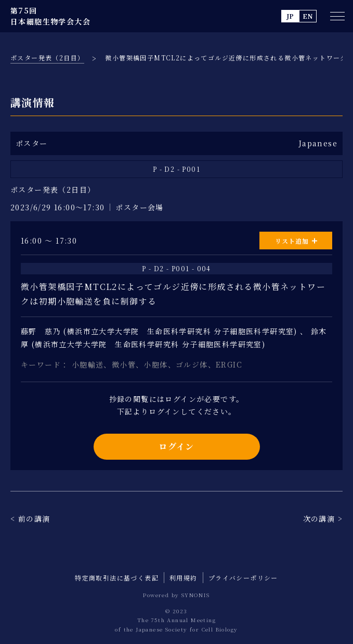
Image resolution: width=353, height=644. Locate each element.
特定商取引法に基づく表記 (117, 578)
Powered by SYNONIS (176, 595)
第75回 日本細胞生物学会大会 (50, 16)
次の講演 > (323, 519)
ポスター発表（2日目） (47, 58)
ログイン (176, 446)
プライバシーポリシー (243, 578)
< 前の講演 (30, 519)
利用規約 (184, 578)
